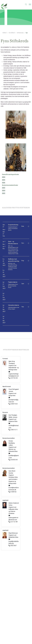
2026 (4, 183)
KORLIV (5, 33)
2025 (4, 180)
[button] (25, 4)
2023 (4, 188)
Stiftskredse (20, 33)
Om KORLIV (12, 33)
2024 (4, 177)
